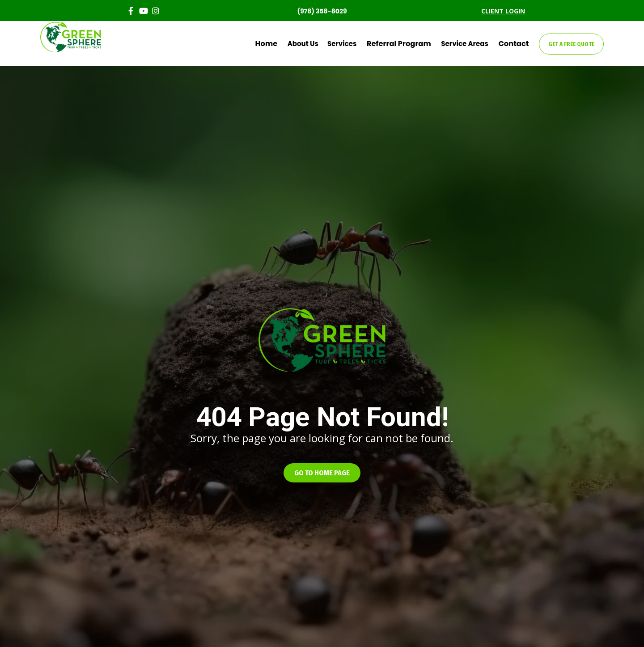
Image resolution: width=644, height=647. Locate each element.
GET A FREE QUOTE (571, 44)
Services (354, 44)
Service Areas (469, 44)
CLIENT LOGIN (503, 11)
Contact (516, 44)
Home (281, 44)
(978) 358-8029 (322, 11)
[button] (322, 473)
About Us (315, 44)
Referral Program (407, 44)
